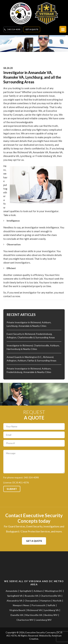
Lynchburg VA (51, 610)
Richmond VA (35, 610)
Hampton (45, 601)
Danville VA (17, 615)
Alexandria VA (15, 601)
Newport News (21, 605)
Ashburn (38, 591)
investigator (52, 211)
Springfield (26, 591)
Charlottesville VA (51, 596)
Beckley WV (51, 615)
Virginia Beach (17, 610)
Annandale (12, 591)
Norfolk (57, 601)
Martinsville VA (34, 615)
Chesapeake (31, 601)
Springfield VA (15, 596)
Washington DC (54, 591)
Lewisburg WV (44, 620)
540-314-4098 (14, 29)
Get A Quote (32, 29)
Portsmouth (38, 605)
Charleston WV (25, 620)
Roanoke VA (32, 596)
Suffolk (51, 605)
